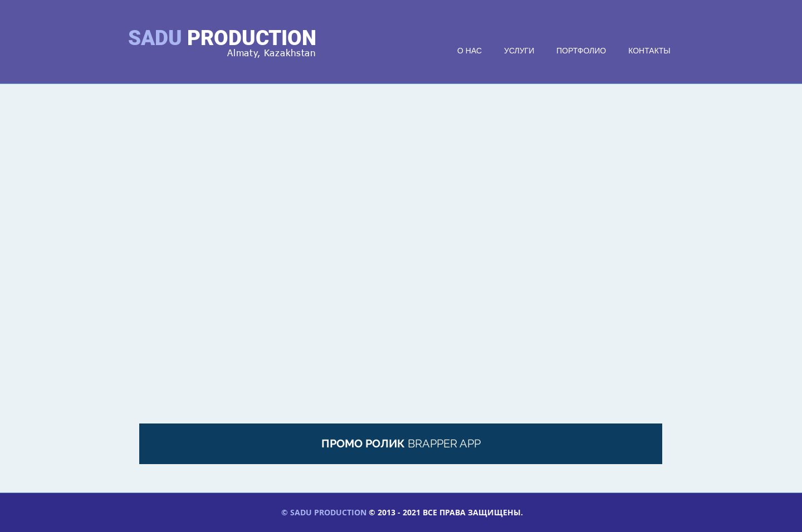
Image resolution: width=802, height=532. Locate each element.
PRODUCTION (252, 38)
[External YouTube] (401, 263)
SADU (155, 38)
